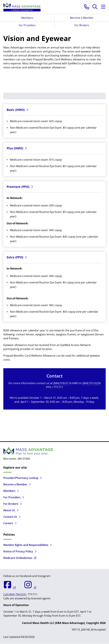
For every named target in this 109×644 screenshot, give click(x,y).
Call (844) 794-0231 (15, 594)
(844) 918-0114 (62, 383)
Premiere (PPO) (18, 187)
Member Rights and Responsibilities (26, 545)
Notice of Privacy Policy (18, 551)
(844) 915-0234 (91, 383)
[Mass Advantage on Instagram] (26, 588)
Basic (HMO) (16, 110)
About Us (9, 510)
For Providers (27, 25)
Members (27, 18)
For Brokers (82, 25)
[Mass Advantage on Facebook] (9, 588)
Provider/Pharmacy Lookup (21, 478)
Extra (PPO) (15, 257)
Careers (8, 523)
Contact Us (10, 517)
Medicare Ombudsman (18, 558)
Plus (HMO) (15, 148)
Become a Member (82, 18)
